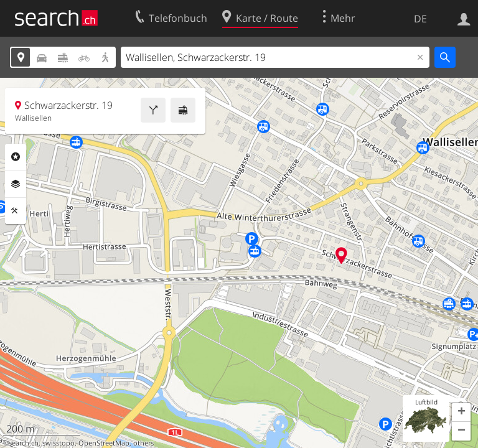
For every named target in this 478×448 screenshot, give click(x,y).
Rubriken (16, 157)
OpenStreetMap (104, 443)
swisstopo (59, 443)
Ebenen (16, 184)
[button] (461, 413)
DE (420, 19)
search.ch (24, 443)
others (143, 443)
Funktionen (16, 211)
